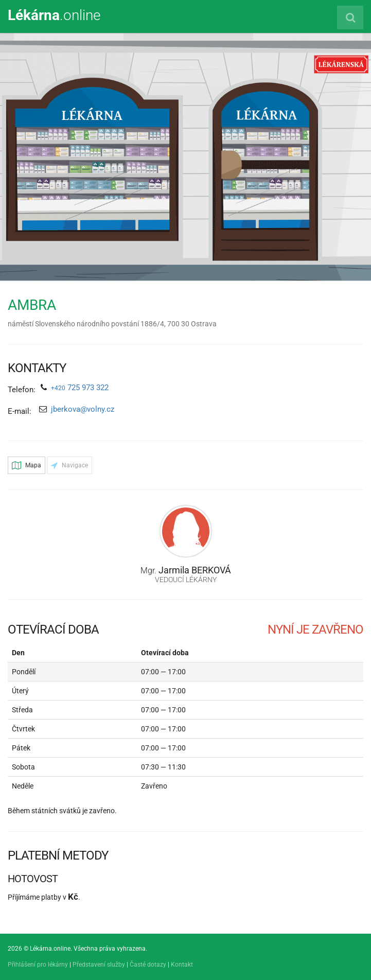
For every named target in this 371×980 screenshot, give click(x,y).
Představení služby (99, 965)
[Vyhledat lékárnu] (350, 17)
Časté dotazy (148, 965)
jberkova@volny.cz (83, 409)
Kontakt (182, 965)
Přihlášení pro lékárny (38, 965)
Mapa (26, 465)
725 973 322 (80, 388)
